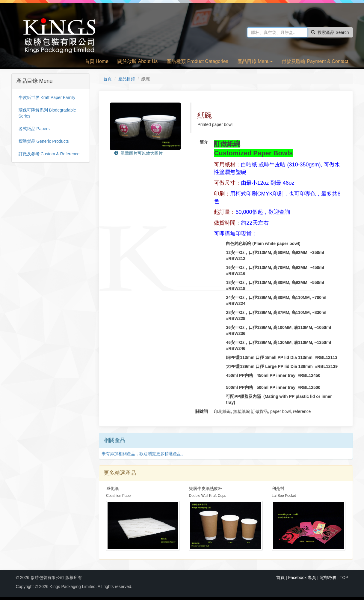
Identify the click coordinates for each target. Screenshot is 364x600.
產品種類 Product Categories (197, 61)
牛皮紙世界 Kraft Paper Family (47, 97)
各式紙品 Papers (34, 129)
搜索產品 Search (330, 32)
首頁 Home (97, 61)
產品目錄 (127, 79)
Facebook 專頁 (302, 578)
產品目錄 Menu (255, 61)
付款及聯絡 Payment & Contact (315, 61)
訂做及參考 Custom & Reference (49, 154)
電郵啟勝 (328, 578)
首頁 (108, 79)
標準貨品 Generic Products (44, 141)
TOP (344, 578)
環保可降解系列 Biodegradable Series (47, 113)
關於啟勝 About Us (138, 61)
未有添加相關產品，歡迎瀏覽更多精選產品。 (144, 454)
